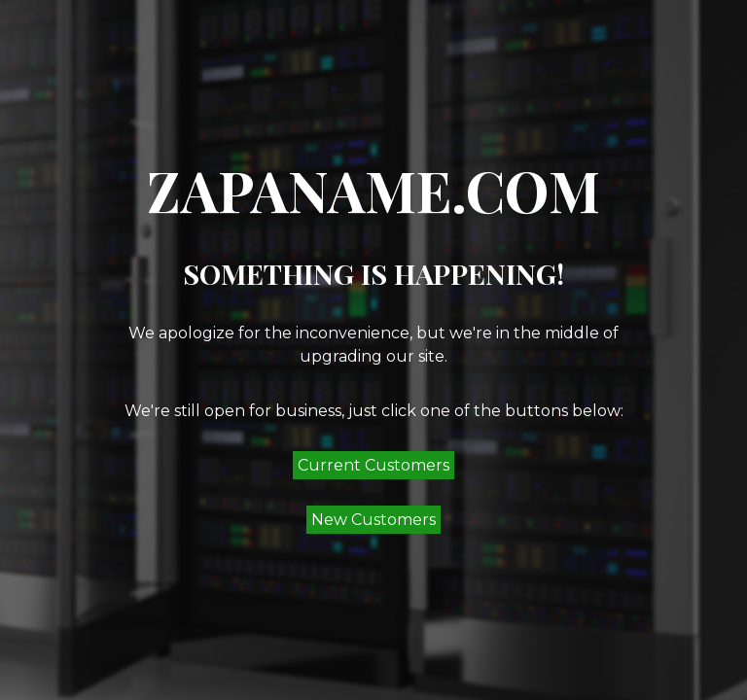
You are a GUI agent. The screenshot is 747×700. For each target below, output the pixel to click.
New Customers (373, 520)
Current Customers (373, 465)
